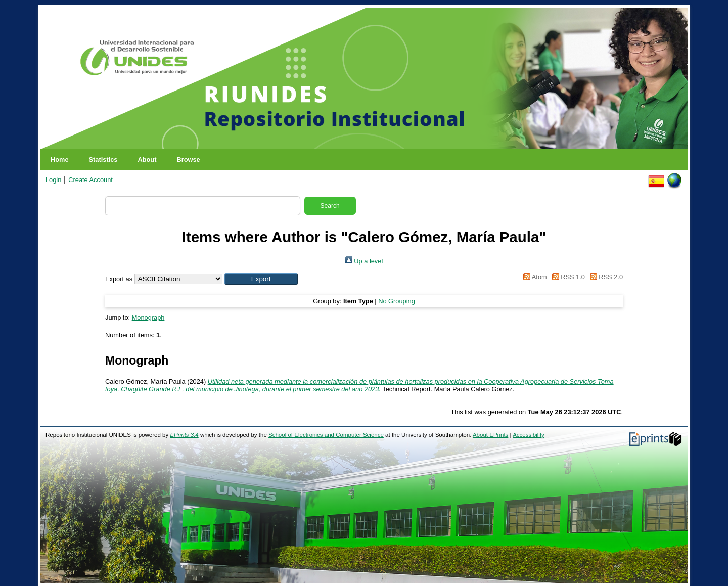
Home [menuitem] (60, 160)
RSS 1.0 (567, 277)
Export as (119, 279)
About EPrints (490, 435)
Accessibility (529, 435)
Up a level (364, 261)
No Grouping (397, 301)
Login (53, 180)
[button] (261, 279)
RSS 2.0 (605, 277)
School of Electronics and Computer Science (326, 435)
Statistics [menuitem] (103, 160)
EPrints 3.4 (184, 435)
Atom (534, 277)
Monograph (148, 317)
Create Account (90, 180)
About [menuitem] (147, 160)
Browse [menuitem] (188, 160)
